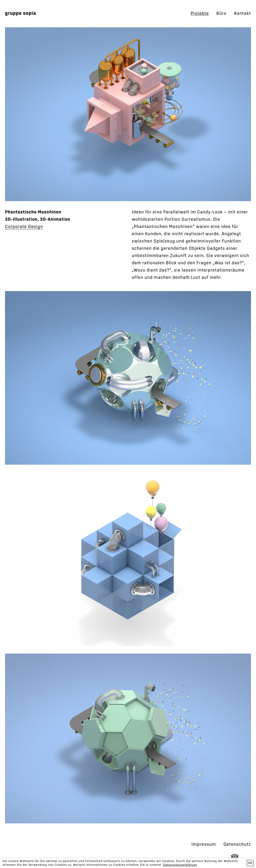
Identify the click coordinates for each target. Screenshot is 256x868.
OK (250, 863)
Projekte (200, 14)
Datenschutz (237, 844)
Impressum (204, 844)
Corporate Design (24, 227)
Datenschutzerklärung (180, 865)
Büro (221, 14)
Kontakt (242, 14)
